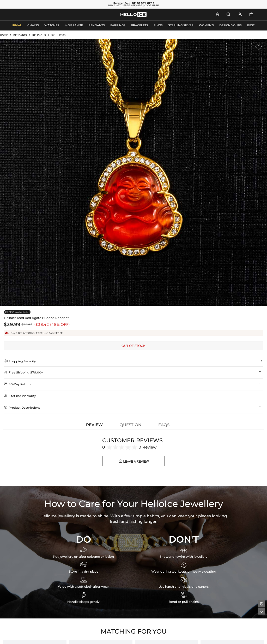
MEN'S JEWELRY (25, 14)
